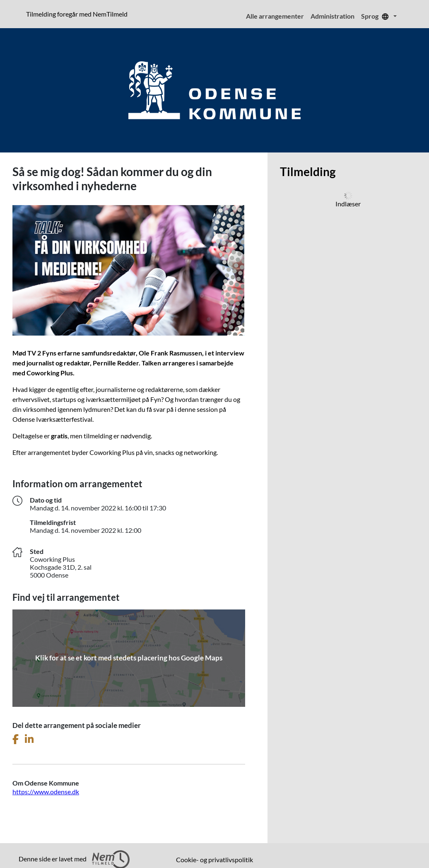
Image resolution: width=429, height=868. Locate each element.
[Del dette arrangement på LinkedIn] (29, 739)
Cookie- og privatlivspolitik (214, 860)
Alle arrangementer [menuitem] (275, 16)
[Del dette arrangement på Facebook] (16, 739)
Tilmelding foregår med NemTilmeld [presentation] (77, 14)
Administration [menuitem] (333, 16)
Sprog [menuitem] (376, 16)
